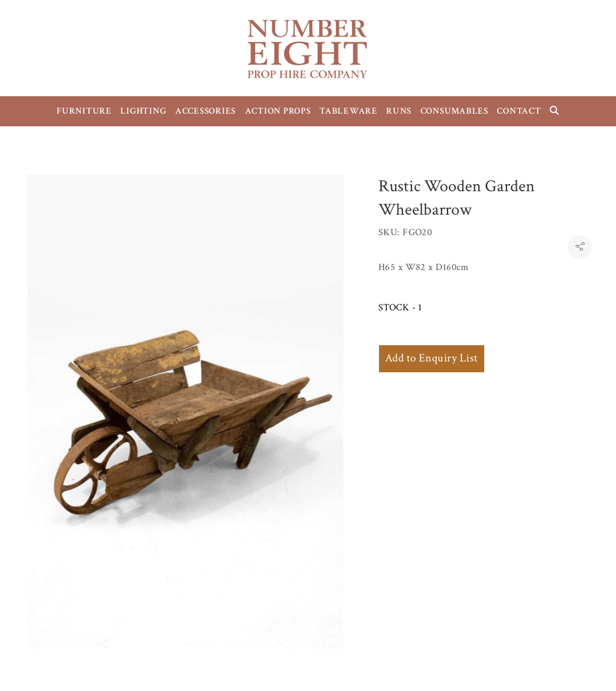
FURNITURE (84, 111)
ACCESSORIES (205, 111)
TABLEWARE (349, 111)
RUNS (399, 111)
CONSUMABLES (454, 111)
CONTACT (519, 111)
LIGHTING (143, 111)
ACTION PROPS (278, 111)
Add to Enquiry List (432, 358)
